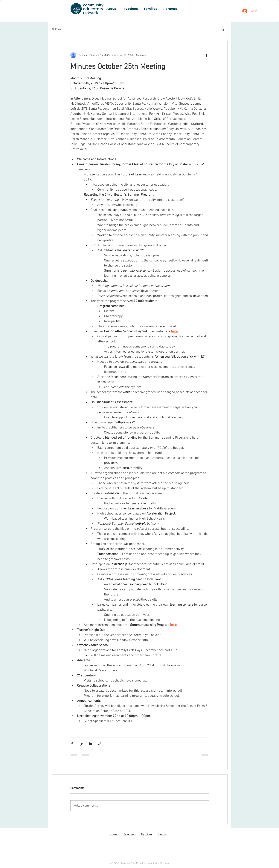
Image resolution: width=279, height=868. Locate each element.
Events (162, 835)
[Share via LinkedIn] (90, 744)
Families (147, 835)
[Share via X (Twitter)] (81, 744)
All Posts (57, 30)
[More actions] (207, 55)
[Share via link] (100, 744)
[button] (223, 30)
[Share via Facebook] (72, 744)
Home (113, 835)
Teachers (130, 835)
